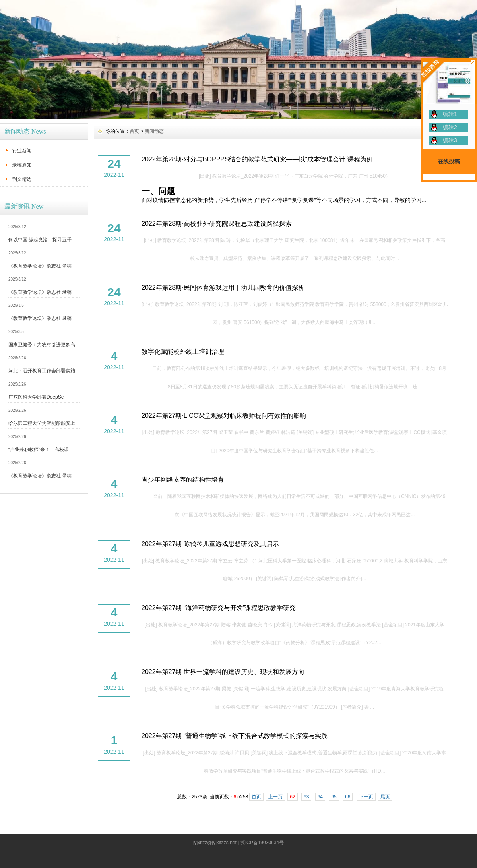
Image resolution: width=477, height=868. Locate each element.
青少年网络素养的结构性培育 (183, 480)
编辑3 (450, 140)
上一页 (275, 797)
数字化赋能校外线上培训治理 (183, 352)
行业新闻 (22, 151)
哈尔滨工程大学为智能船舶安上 (42, 423)
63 (306, 797)
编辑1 (450, 114)
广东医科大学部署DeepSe (36, 397)
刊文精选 (22, 179)
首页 (134, 131)
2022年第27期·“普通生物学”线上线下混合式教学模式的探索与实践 (235, 736)
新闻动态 (154, 131)
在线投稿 (449, 161)
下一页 (366, 797)
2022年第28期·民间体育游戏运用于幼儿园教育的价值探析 (223, 288)
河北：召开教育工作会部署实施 (42, 371)
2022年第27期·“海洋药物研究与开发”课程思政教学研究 (219, 608)
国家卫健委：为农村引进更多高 (42, 345)
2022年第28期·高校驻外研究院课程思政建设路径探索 (217, 224)
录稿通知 (22, 165)
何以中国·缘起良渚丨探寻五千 (40, 240)
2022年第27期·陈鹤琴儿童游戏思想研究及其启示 (210, 544)
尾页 (385, 797)
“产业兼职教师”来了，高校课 (39, 449)
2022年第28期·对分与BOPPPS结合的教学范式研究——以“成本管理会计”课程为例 (257, 159)
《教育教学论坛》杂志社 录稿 (40, 266)
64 (320, 797)
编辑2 (450, 127)
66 (348, 797)
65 (334, 797)
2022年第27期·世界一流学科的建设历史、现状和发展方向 (223, 672)
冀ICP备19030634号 (262, 843)
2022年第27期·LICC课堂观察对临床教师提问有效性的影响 (224, 416)
